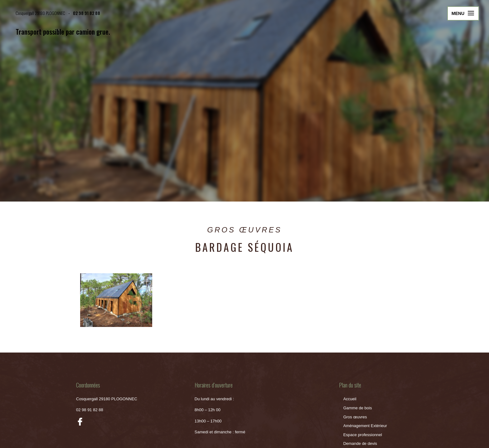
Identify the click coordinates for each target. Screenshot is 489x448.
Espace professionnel (363, 435)
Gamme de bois (358, 408)
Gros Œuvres (244, 230)
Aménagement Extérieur (365, 426)
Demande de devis (360, 443)
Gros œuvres (355, 417)
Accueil (350, 399)
